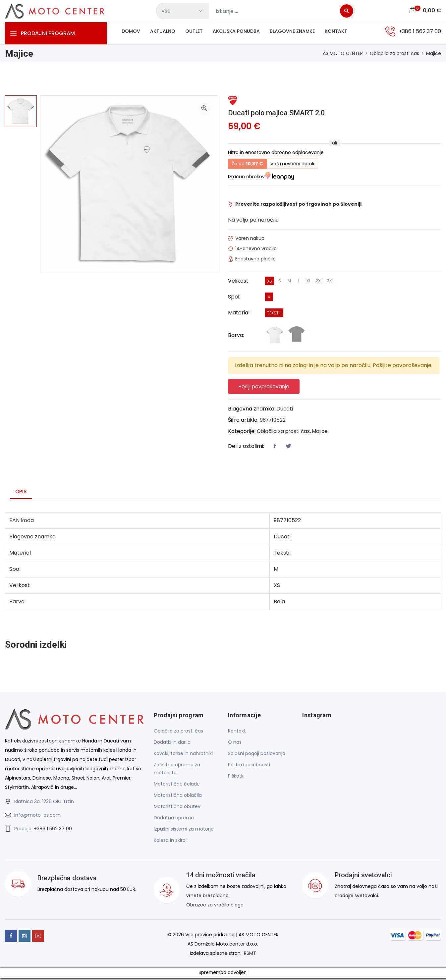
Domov (131, 33)
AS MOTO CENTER (343, 53)
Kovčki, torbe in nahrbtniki (183, 756)
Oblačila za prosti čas (394, 53)
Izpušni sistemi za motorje (184, 831)
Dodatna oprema (174, 820)
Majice (434, 53)
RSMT (250, 955)
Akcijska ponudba (236, 33)
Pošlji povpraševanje (266, 387)
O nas (235, 744)
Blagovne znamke (292, 33)
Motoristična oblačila (178, 797)
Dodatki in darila (172, 744)
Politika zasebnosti (249, 767)
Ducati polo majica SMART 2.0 (282, 113)
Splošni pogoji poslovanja (257, 756)
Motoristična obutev (177, 809)
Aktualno (163, 33)
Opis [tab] (21, 494)
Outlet (194, 33)
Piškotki (236, 778)
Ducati (285, 411)
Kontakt (336, 33)
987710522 (273, 422)
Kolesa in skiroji (171, 843)
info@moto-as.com (37, 817)
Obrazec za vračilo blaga (215, 907)
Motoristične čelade (177, 786)
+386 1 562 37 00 (53, 831)
